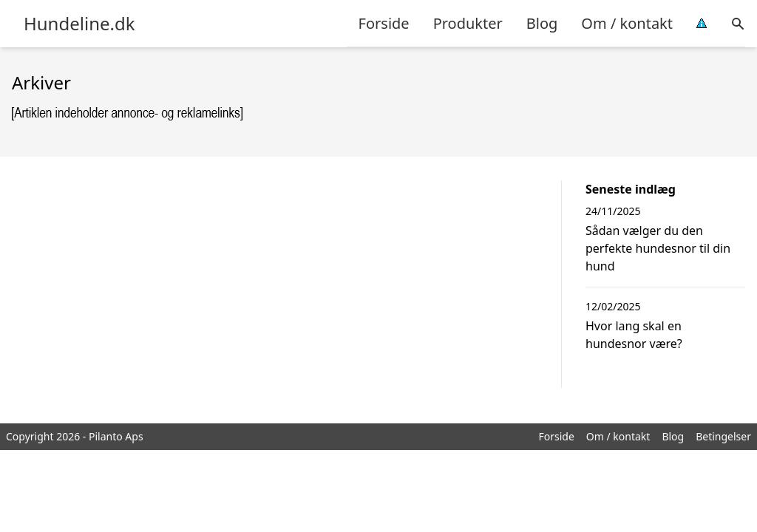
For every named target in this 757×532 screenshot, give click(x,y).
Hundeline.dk (79, 24)
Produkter (468, 23)
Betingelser (723, 436)
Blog (542, 23)
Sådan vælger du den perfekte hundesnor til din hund (658, 248)
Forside (384, 23)
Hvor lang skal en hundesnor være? (634, 335)
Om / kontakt (627, 23)
